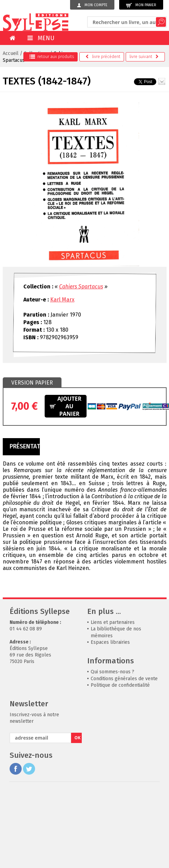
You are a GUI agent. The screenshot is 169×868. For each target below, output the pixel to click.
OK (78, 738)
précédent (103, 57)
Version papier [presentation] (32, 383)
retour (52, 57)
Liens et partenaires (113, 622)
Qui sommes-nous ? (112, 672)
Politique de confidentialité (120, 685)
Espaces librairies (110, 642)
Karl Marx (62, 300)
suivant (144, 57)
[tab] (32, 383)
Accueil (11, 53)
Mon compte (92, 5)
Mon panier (141, 5)
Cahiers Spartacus (81, 287)
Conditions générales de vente (124, 679)
